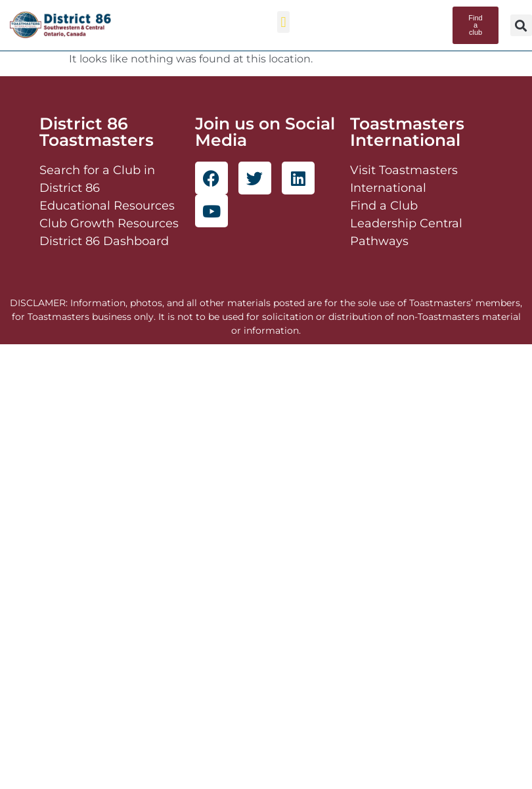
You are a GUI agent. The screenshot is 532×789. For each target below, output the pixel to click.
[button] (283, 22)
